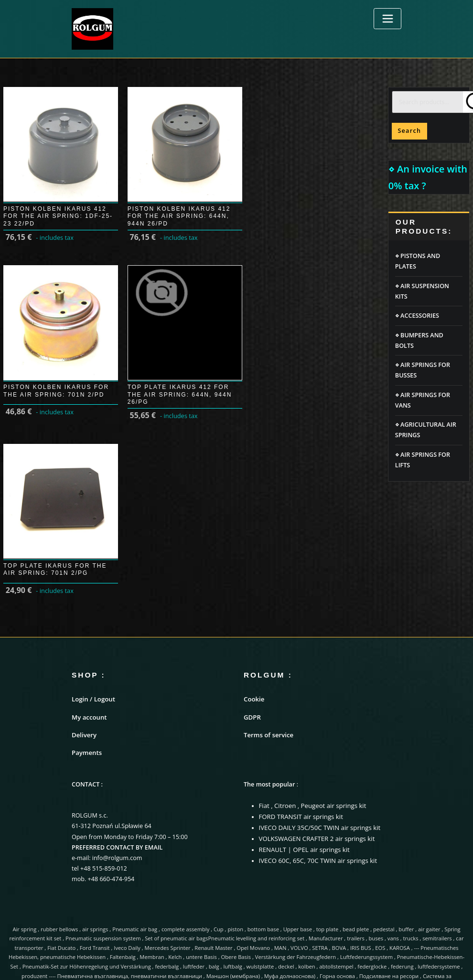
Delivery (84, 616)
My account (88, 598)
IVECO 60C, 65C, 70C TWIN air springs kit (315, 738)
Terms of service (267, 616)
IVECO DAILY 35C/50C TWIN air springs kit (317, 706)
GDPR (252, 598)
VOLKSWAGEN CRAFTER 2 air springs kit (314, 717)
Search (409, 131)
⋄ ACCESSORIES (417, 316)
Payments (86, 633)
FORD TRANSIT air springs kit (299, 696)
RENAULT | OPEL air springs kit (302, 727)
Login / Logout (92, 581)
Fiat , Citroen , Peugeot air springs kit (310, 685)
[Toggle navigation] (387, 19)
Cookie (253, 581)
